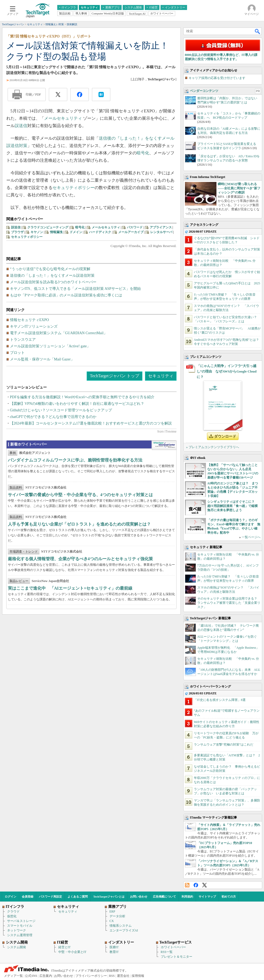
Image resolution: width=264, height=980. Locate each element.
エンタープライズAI (124, 930)
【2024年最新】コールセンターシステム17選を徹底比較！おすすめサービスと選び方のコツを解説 (91, 423)
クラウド (13, 911)
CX (112, 921)
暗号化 (143, 153)
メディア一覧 (13, 976)
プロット (17, 353)
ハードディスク (100, 232)
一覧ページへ (251, 537)
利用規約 (187, 897)
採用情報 (138, 976)
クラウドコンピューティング (48, 227)
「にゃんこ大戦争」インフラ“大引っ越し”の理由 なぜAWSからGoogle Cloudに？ (227, 371)
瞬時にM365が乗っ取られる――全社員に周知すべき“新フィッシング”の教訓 (239, 188)
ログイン (11, 897)
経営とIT (64, 947)
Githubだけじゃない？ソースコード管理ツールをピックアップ (61, 410)
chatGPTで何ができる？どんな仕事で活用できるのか (53, 417)
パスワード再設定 (50, 897)
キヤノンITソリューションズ (34, 326)
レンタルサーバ (161, 232)
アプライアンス (161, 227)
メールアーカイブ (131, 232)
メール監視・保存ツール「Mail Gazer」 (42, 359)
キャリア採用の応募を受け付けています (217, 78)
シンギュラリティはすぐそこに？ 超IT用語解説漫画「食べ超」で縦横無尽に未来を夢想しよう (233, 506)
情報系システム (121, 926)
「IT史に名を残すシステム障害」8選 (220, 700)
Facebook (196, 885)
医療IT (114, 947)
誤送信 (21, 126)
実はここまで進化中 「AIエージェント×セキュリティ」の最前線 (70, 588)
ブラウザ (17, 232)
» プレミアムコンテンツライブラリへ (213, 447)
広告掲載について (164, 897)
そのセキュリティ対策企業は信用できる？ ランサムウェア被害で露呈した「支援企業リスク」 (229, 603)
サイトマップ (207, 897)
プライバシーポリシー (91, 976)
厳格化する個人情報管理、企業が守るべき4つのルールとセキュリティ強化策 (80, 559)
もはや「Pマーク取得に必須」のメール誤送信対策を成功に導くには (66, 295)
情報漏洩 (56, 232)
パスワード (135, 227)
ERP (112, 911)
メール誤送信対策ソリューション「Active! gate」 (50, 346)
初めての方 (229, 897)
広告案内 (46, 976)
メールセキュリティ (63, 118)
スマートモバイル (20, 926)
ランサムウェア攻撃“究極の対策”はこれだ (224, 745)
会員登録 (28, 897)
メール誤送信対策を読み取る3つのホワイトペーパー (53, 282)
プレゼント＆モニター (177, 957)
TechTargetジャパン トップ (114, 376)
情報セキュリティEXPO (30, 320)
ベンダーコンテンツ (204, 91)
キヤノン (37, 232)
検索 (258, 31)
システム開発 (17, 947)
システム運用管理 (20, 935)
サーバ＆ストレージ (21, 921)
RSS (187, 885)
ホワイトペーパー (173, 947)
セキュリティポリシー (74, 188)
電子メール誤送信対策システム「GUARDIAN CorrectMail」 (59, 333)
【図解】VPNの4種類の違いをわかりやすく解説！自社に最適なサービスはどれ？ (77, 404)
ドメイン (76, 232)
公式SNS (31, 976)
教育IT (114, 952)
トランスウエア (23, 340)
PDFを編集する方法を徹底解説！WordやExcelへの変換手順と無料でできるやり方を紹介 (82, 397)
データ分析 (117, 916)
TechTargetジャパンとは (109, 897)
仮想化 (12, 916)
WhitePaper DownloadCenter (164, 445)
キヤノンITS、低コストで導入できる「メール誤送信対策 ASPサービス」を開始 (75, 289)
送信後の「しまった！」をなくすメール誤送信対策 (52, 276)
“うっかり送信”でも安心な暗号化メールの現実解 (50, 269)
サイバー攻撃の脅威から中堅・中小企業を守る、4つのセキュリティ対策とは (80, 495)
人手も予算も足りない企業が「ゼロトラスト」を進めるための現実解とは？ (79, 524)
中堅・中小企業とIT (72, 952)
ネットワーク (17, 930)
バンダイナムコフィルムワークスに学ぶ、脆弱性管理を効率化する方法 (75, 460)
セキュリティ (161, 376)
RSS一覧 (167, 952)
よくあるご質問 (78, 897)
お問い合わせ (139, 897)
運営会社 (123, 976)
